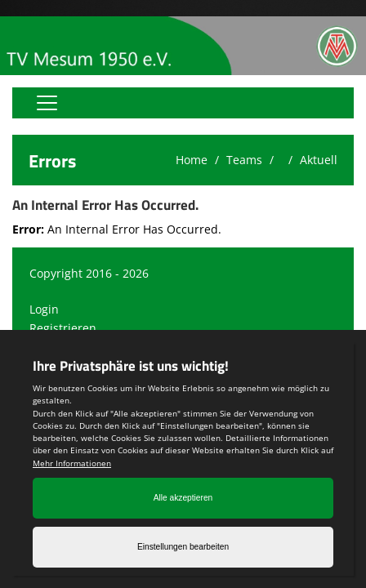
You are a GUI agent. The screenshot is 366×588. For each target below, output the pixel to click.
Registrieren (63, 328)
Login (44, 309)
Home (192, 160)
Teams (244, 160)
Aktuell (319, 160)
